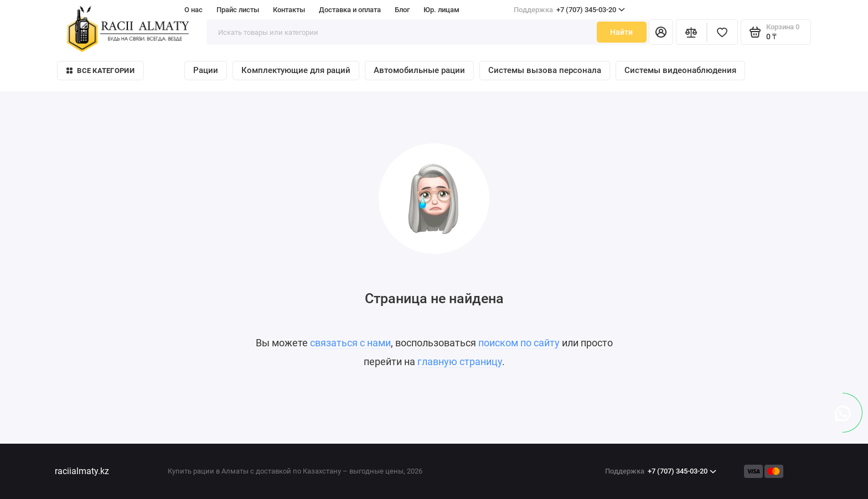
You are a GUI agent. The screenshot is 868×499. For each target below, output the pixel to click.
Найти (621, 32)
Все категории (100, 71)
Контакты (289, 10)
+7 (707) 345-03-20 (569, 10)
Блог (402, 10)
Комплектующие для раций (296, 70)
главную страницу (460, 362)
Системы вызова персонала (545, 70)
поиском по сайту (519, 343)
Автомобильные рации (419, 70)
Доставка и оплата (350, 10)
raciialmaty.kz (82, 471)
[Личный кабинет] (661, 32)
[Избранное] (722, 32)
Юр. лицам (441, 10)
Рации (206, 70)
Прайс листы (238, 10)
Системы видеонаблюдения (680, 70)
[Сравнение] (691, 32)
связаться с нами (350, 343)
